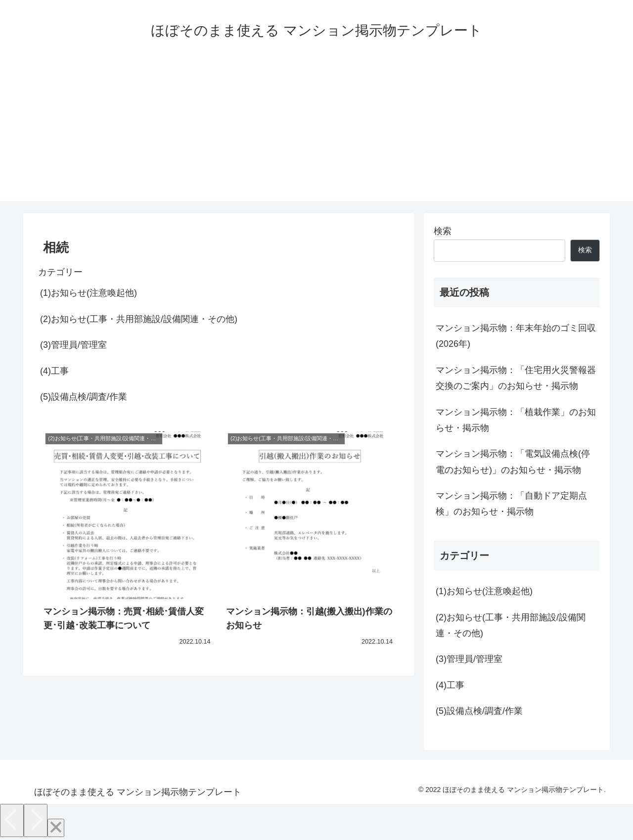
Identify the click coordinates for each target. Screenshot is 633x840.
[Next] (36, 820)
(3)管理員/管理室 (73, 345)
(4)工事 (54, 371)
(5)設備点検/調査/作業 (84, 397)
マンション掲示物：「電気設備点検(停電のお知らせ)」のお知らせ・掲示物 (513, 462)
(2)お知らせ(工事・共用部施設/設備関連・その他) (139, 319)
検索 (443, 231)
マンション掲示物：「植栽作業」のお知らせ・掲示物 (516, 420)
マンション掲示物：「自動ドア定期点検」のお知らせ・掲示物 (511, 504)
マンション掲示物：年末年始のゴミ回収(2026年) (516, 336)
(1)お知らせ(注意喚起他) (89, 293)
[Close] (56, 828)
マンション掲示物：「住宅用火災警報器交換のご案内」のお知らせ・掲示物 (516, 378)
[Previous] (12, 820)
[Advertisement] (316, 132)
